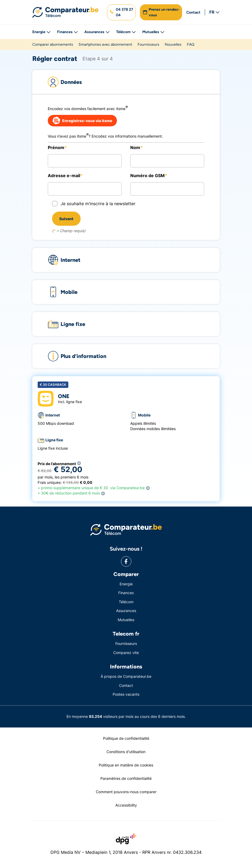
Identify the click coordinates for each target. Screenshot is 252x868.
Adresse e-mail (64, 176)
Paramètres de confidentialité (126, 778)
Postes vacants (126, 694)
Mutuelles (153, 32)
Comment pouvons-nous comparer (126, 792)
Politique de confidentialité (126, 738)
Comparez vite (126, 653)
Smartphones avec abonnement (105, 44)
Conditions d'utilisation (126, 752)
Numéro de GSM (147, 176)
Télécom (126, 32)
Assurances (97, 32)
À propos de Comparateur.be (126, 676)
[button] (121, 12)
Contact (193, 12)
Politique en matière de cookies (126, 765)
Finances (68, 32)
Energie (42, 32)
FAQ (191, 44)
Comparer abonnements (53, 44)
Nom (135, 147)
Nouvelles (173, 44)
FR (214, 12)
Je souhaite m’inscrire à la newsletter (98, 204)
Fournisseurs (148, 44)
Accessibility (126, 805)
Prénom (56, 147)
